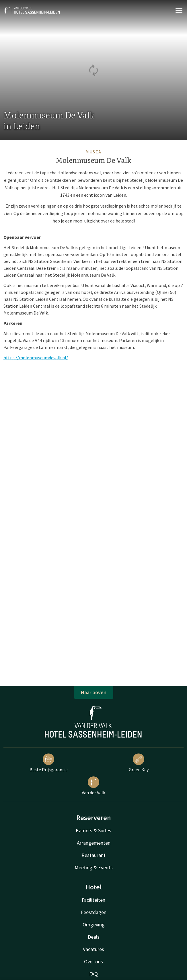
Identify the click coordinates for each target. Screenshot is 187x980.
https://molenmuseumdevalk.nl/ (36, 358)
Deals (94, 937)
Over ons (93, 962)
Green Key (139, 763)
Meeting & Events (94, 867)
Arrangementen (94, 843)
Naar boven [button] (94, 692)
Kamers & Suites (93, 830)
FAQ (93, 974)
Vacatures (93, 949)
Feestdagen (94, 912)
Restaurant (93, 855)
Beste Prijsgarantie (49, 763)
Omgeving (94, 925)
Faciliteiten (93, 900)
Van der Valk (93, 786)
